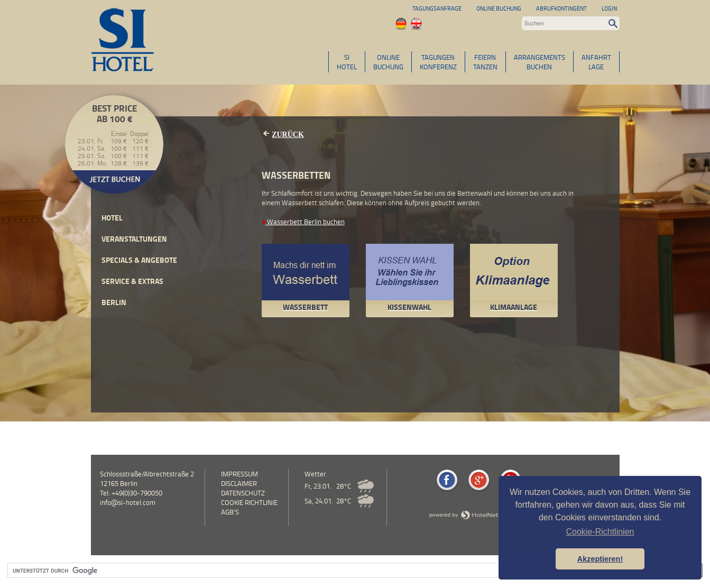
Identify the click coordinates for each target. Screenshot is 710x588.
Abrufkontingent (561, 8)
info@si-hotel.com (128, 502)
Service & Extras (132, 281)
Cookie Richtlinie (249, 502)
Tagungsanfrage (437, 8)
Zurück (288, 135)
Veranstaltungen (134, 239)
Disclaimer (239, 483)
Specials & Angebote (139, 260)
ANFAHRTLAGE (596, 62)
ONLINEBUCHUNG (388, 62)
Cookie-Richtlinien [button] (600, 532)
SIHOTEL (347, 62)
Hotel (112, 218)
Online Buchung (499, 8)
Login (609, 8)
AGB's (230, 512)
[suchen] (332, 571)
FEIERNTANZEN (485, 62)
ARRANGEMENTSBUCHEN (540, 62)
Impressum (239, 474)
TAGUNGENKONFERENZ (438, 62)
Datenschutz (243, 493)
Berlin (114, 302)
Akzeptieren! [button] (600, 559)
